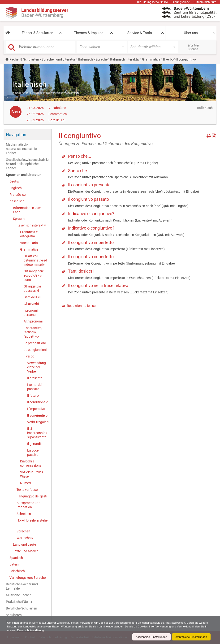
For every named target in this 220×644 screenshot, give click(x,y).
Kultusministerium (205, 2)
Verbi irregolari (38, 422)
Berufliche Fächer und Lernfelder (22, 586)
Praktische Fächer (19, 602)
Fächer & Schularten (37, 33)
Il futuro (33, 396)
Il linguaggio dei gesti (32, 496)
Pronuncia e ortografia (29, 234)
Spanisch (16, 558)
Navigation (16, 135)
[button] (8, 33)
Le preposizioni (35, 343)
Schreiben (24, 514)
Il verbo (168, 59)
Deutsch (15, 181)
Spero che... (79, 171)
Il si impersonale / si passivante (37, 433)
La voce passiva (33, 453)
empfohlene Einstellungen (191, 637)
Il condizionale (38, 402)
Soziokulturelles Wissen (32, 474)
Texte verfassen (28, 490)
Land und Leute (24, 544)
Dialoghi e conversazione (31, 463)
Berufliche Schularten (22, 608)
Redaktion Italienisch (82, 306)
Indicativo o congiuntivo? (91, 214)
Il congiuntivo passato (88, 199)
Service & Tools (140, 33)
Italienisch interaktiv (125, 59)
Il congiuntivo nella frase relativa (98, 285)
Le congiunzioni (35, 350)
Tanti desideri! (81, 271)
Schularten (14, 615)
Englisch (16, 188)
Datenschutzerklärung (48, 630)
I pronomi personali (31, 313)
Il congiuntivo (37, 415)
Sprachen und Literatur (58, 59)
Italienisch (85, 59)
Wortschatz (25, 538)
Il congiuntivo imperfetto (91, 242)
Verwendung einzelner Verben (37, 367)
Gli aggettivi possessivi (32, 288)
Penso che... (80, 156)
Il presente (35, 378)
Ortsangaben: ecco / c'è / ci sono (34, 275)
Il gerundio (35, 444)
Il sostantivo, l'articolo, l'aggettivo (33, 332)
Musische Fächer (18, 595)
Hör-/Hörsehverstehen (32, 522)
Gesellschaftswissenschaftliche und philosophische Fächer (27, 164)
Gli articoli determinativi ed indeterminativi (35, 260)
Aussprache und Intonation (28, 505)
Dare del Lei (57, 120)
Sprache (101, 59)
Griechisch (17, 571)
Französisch (18, 195)
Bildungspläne (181, 2)
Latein (14, 564)
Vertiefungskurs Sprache (28, 578)
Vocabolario (57, 108)
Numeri (25, 483)
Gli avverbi (31, 304)
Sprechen (23, 531)
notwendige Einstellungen (150, 637)
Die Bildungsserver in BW (153, 2)
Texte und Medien (26, 551)
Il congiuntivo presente (89, 185)
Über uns (191, 33)
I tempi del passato (35, 387)
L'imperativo (36, 409)
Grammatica (151, 59)
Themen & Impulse (89, 33)
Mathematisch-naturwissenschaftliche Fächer (23, 149)
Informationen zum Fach (27, 210)
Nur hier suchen (194, 47)
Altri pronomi (33, 321)
